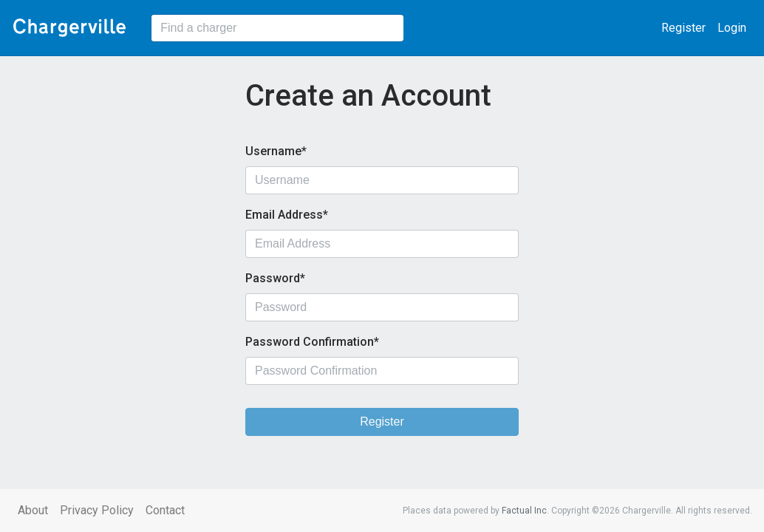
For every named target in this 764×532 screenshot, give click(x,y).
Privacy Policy (97, 510)
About (33, 510)
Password (273, 278)
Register (683, 28)
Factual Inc (524, 511)
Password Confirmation (310, 342)
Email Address (284, 215)
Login (732, 28)
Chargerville (69, 28)
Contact (165, 510)
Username (273, 151)
